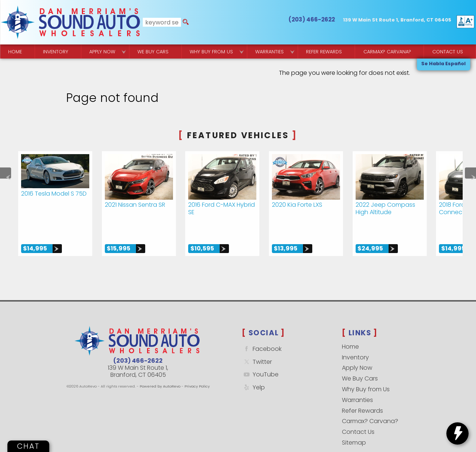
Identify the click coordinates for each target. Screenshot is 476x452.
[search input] (162, 22)
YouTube (260, 354)
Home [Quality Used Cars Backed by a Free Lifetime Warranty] (15, 52)
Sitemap (354, 422)
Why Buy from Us (366, 369)
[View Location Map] (397, 20)
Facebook (262, 328)
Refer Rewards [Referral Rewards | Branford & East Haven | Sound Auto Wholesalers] (324, 52)
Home (350, 326)
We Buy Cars (153, 52)
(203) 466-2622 (138, 340)
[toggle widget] (457, 433)
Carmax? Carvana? (370, 401)
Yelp (253, 367)
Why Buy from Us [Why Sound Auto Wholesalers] (211, 52)
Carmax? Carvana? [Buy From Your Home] (387, 52)
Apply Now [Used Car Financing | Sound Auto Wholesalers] (102, 52)
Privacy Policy (197, 366)
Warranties (269, 52)
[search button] (186, 22)
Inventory (56, 52)
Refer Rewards (362, 390)
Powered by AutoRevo (160, 366)
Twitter (257, 341)
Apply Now (357, 348)
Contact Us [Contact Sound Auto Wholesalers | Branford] (448, 52)
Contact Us (358, 411)
